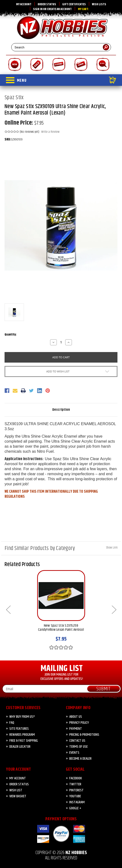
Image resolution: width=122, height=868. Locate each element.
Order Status (47, 4)
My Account (24, 4)
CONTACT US (77, 741)
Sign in (38, 9)
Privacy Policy (79, 723)
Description (61, 410)
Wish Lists (99, 4)
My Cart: (84, 9)
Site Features (19, 729)
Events (74, 753)
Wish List (16, 790)
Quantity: (11, 335)
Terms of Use (78, 747)
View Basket (18, 796)
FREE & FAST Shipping (24, 741)
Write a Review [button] (50, 132)
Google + (75, 808)
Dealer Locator (20, 747)
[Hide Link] (112, 547)
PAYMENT (76, 729)
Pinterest (76, 790)
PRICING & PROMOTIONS (84, 735)
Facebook (76, 778)
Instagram (77, 802)
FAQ (12, 723)
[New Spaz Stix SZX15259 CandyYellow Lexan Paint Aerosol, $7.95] (61, 596)
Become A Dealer (80, 759)
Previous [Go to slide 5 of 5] (8, 609)
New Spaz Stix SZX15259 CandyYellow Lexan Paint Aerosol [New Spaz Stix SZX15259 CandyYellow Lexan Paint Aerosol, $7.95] (61, 628)
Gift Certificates (74, 4)
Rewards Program (22, 735)
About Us (76, 717)
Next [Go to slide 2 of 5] (114, 609)
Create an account (59, 9)
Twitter (75, 784)
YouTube (75, 796)
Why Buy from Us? (22, 717)
